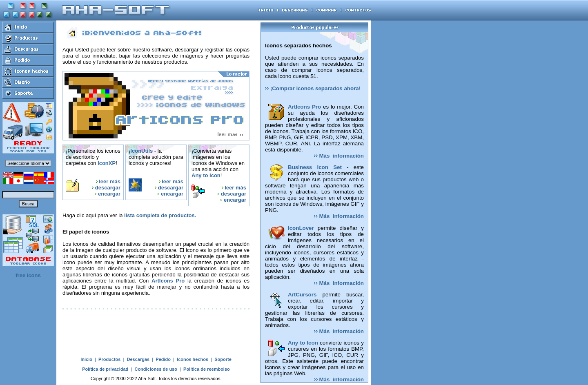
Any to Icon (206, 175)
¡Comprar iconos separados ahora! (313, 88)
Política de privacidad (105, 369)
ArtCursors (302, 295)
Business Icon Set (315, 167)
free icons (28, 275)
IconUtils (141, 151)
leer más (110, 181)
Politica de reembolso (207, 369)
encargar (109, 194)
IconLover (301, 228)
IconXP (107, 163)
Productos (109, 359)
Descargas (138, 359)
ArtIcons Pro (168, 281)
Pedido (163, 359)
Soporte (223, 359)
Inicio (86, 359)
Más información (339, 156)
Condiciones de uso (156, 369)
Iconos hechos (193, 359)
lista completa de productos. (160, 215)
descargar (108, 188)
